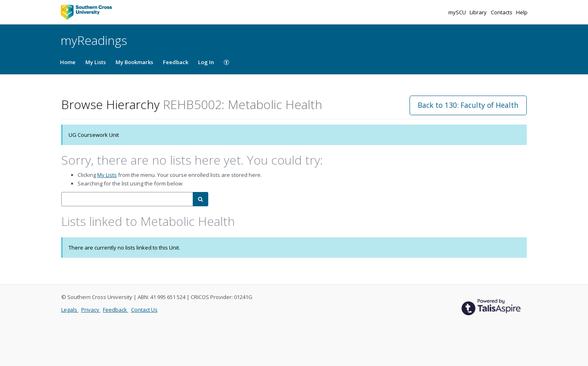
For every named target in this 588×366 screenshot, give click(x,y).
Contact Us (144, 310)
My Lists (96, 62)
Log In (206, 62)
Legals (70, 310)
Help (522, 12)
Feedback (176, 62)
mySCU (458, 12)
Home (68, 62)
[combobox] (127, 199)
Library (479, 12)
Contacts (502, 12)
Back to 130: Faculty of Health (468, 105)
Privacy (91, 310)
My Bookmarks (134, 62)
